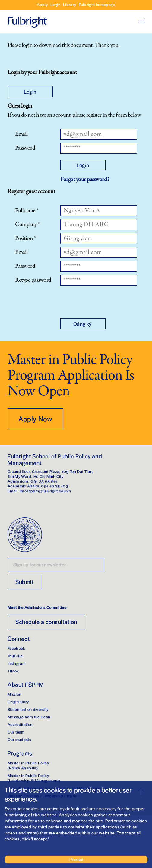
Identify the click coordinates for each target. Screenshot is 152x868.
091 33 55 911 (44, 481)
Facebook (16, 648)
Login (55, 4)
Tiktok (13, 671)
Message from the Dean (29, 717)
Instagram (17, 663)
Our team (16, 732)
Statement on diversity (28, 709)
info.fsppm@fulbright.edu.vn (45, 491)
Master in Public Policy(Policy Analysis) (28, 765)
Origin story (18, 702)
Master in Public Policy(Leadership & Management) (34, 778)
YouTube (15, 656)
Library (70, 4)
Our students (19, 739)
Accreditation (20, 724)
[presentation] (106, 300)
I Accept (76, 859)
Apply (42, 4)
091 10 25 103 (55, 486)
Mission (14, 694)
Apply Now (35, 419)
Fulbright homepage (97, 4)
